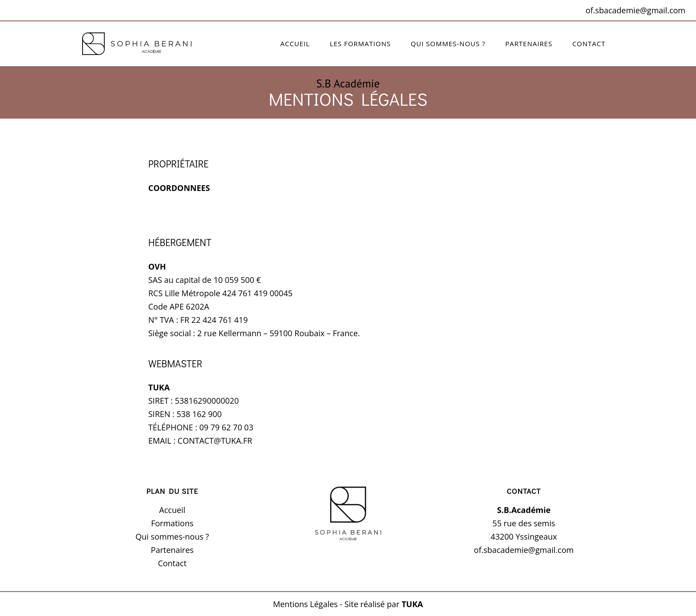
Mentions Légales (305, 604)
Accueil (295, 44)
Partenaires (529, 44)
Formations (172, 523)
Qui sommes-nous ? (448, 44)
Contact (589, 44)
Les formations (360, 44)
